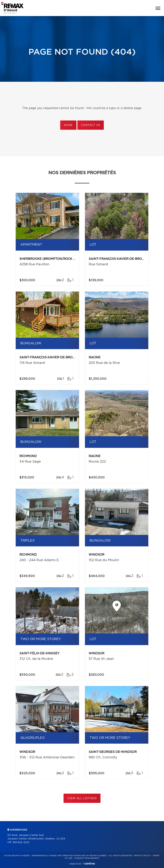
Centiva (89, 863)
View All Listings (82, 798)
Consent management (87, 858)
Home (68, 125)
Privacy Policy (142, 856)
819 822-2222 (21, 842)
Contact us (91, 125)
